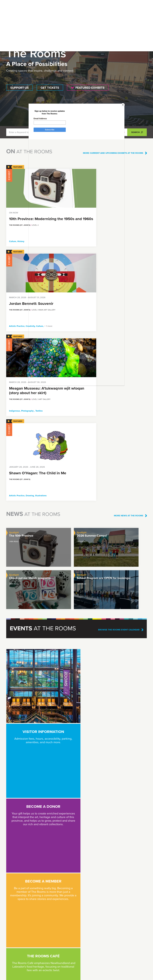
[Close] (112, 148)
